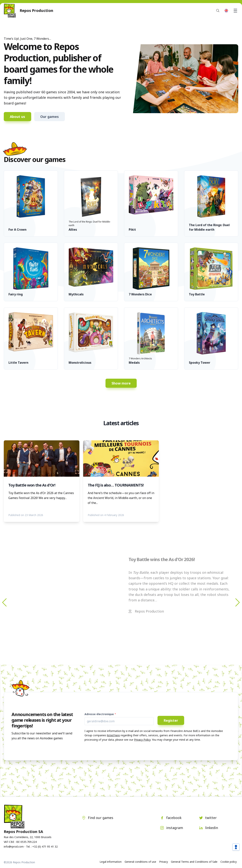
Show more (121, 383)
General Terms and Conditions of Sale (194, 862)
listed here (113, 735)
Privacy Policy (142, 740)
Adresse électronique (99, 714)
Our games (50, 117)
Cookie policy (229, 862)
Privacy (164, 862)
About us (17, 117)
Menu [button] (236, 11)
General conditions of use (140, 862)
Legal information (111, 862)
